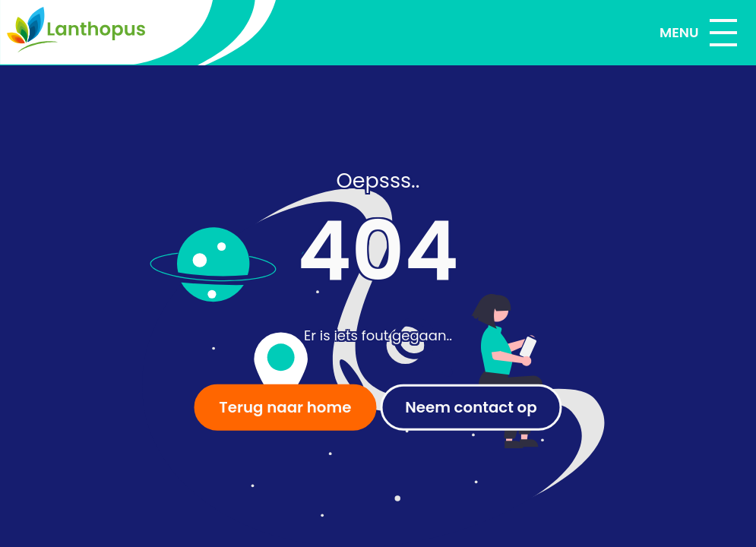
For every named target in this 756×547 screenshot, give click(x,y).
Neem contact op (471, 407)
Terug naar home (285, 407)
